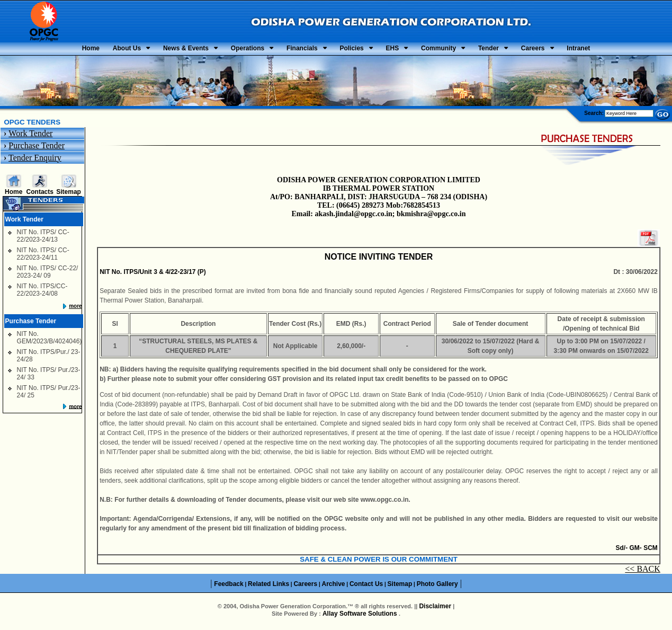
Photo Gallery (437, 587)
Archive (334, 587)
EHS (405, 50)
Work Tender (30, 136)
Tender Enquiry (35, 160)
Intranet (641, 50)
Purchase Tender (37, 148)
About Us (77, 50)
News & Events (148, 50)
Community (463, 50)
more (75, 309)
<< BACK (643, 572)
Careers (583, 50)
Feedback (229, 587)
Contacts (40, 194)
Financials (289, 50)
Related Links (268, 587)
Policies (351, 50)
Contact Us (366, 587)
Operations (222, 50)
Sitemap (69, 194)
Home (28, 50)
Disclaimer (435, 609)
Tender (526, 50)
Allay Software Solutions (361, 617)
